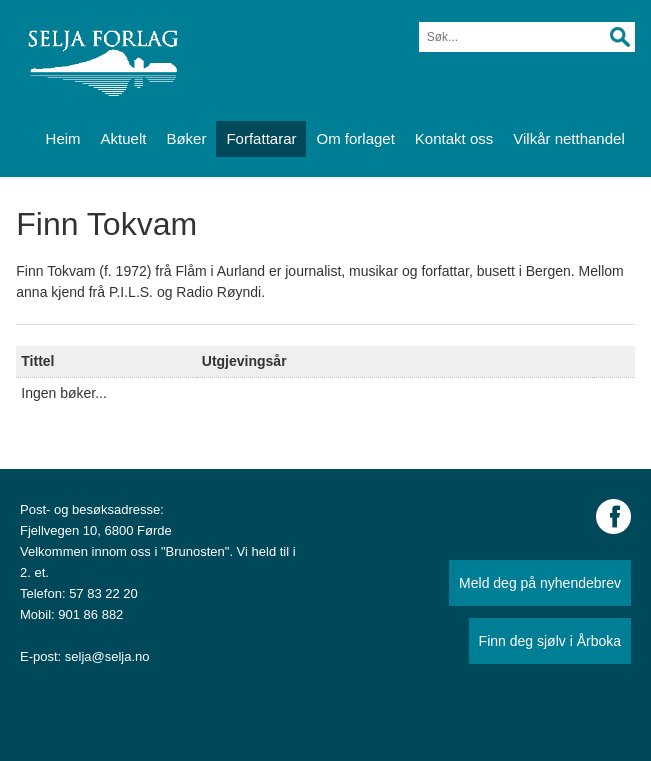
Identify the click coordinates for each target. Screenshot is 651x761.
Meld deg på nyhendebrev (540, 583)
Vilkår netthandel (568, 138)
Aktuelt (124, 138)
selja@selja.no (107, 656)
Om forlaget (355, 138)
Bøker (186, 138)
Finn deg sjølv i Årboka (550, 641)
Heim (63, 138)
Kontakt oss (454, 138)
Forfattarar (261, 138)
